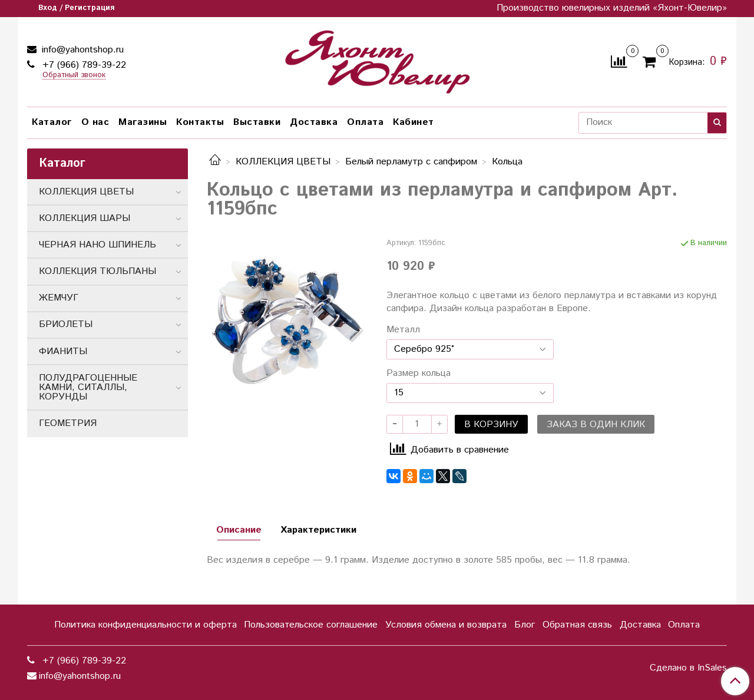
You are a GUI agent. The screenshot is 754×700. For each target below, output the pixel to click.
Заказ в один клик (596, 425)
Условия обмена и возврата (446, 625)
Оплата (365, 122)
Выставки (257, 122)
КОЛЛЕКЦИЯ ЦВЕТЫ (283, 162)
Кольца (507, 162)
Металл (403, 330)
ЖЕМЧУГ (59, 298)
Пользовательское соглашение (311, 625)
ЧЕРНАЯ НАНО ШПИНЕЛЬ (97, 245)
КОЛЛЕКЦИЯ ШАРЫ (85, 218)
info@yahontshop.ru (81, 50)
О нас (95, 122)
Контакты (200, 122)
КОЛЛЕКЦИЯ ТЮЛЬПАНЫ (97, 271)
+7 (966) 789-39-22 (83, 65)
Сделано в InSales (688, 668)
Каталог (52, 122)
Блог (525, 625)
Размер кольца (419, 374)
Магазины (143, 122)
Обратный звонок (74, 76)
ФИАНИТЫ (63, 351)
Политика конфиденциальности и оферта (145, 625)
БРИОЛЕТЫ (66, 324)
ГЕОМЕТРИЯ (68, 423)
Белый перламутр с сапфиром (411, 162)
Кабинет (414, 122)
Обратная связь (577, 625)
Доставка (314, 122)
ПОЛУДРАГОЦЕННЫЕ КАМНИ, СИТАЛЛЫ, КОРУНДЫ (88, 387)
